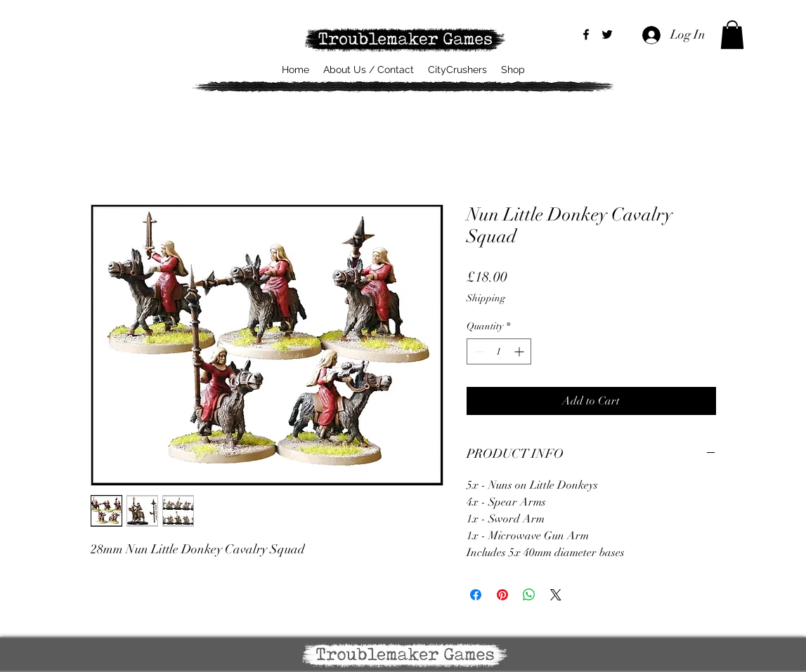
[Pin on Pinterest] (502, 595)
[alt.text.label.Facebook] (586, 34)
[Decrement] (477, 351)
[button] (732, 35)
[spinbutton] (499, 351)
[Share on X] (556, 595)
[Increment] (520, 351)
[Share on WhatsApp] (529, 595)
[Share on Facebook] (476, 595)
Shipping (486, 298)
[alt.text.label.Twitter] (607, 34)
